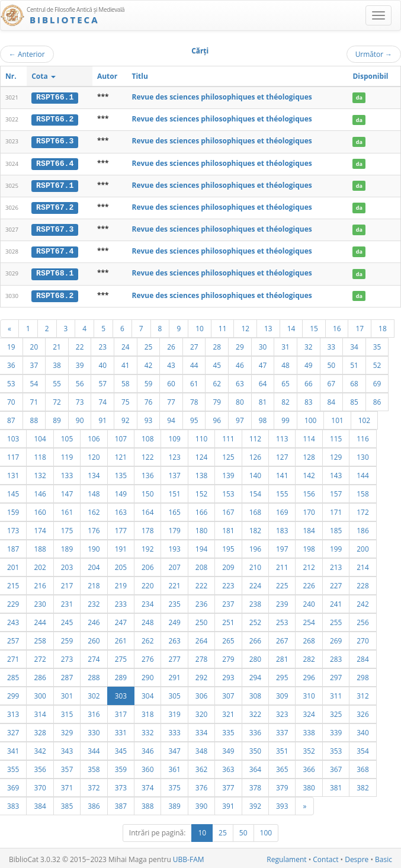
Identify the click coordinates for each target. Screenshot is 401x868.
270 (362, 638)
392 (255, 803)
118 (40, 454)
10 (200, 326)
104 (40, 436)
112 (255, 436)
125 (228, 454)
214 (362, 565)
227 (336, 583)
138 (201, 473)
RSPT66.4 (55, 162)
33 (332, 344)
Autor (107, 76)
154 (255, 491)
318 (147, 712)
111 (228, 436)
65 (285, 381)
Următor (374, 54)
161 (67, 510)
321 (228, 712)
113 (282, 436)
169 (282, 510)
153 (228, 491)
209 (228, 565)
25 (149, 344)
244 (40, 620)
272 (40, 656)
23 (102, 344)
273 (67, 656)
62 (217, 381)
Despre (357, 857)
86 (377, 399)
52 (377, 363)
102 (364, 418)
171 (336, 510)
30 (263, 344)
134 (94, 473)
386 (94, 803)
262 (147, 638)
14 (291, 326)
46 (240, 363)
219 (121, 583)
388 (147, 803)
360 (147, 767)
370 (40, 785)
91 (102, 418)
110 (201, 436)
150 (147, 491)
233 (121, 601)
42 (149, 363)
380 (309, 785)
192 (147, 546)
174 (40, 528)
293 (228, 675)
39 (80, 363)
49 (309, 363)
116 (362, 436)
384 (40, 803)
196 (255, 546)
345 (121, 748)
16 (337, 326)
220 (147, 583)
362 (201, 767)
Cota (44, 76)
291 (174, 675)
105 (67, 436)
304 (147, 693)
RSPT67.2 (55, 206)
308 (255, 693)
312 (362, 693)
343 (67, 748)
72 (57, 399)
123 (174, 454)
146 (40, 491)
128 (309, 454)
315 (67, 712)
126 (255, 454)
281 (282, 656)
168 (255, 510)
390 (201, 803)
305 (174, 693)
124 (201, 454)
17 (360, 326)
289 (121, 675)
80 (240, 399)
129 (336, 454)
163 (121, 510)
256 (362, 620)
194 (201, 546)
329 (67, 730)
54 (34, 381)
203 (67, 565)
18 (383, 326)
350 (255, 748)
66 (309, 381)
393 (282, 803)
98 (263, 418)
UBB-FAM (189, 857)
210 (255, 565)
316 (94, 712)
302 (94, 693)
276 (147, 656)
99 (285, 418)
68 (354, 381)
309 (282, 693)
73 (80, 399)
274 (94, 656)
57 (102, 381)
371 (67, 785)
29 (240, 344)
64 (263, 381)
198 (309, 546)
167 (228, 510)
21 (57, 344)
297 (336, 675)
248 (147, 620)
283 (336, 656)
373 (121, 785)
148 (94, 491)
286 (40, 675)
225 (282, 583)
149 (121, 491)
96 (217, 418)
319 (174, 712)
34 (354, 344)
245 (67, 620)
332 (147, 730)
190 (94, 546)
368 (362, 767)
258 (40, 638)
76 (149, 399)
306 (201, 693)
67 (332, 381)
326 (362, 712)
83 (309, 399)
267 (282, 638)
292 (201, 675)
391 (228, 803)
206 (147, 565)
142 (309, 473)
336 (255, 730)
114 (309, 436)
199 (336, 546)
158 (362, 491)
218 (94, 583)
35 (377, 344)
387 (121, 803)
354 (362, 748)
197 (282, 546)
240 (309, 601)
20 (34, 344)
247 (121, 620)
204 (94, 565)
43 (171, 363)
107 (121, 436)
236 (201, 601)
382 (362, 785)
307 (228, 693)
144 (362, 473)
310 (309, 693)
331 (121, 730)
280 (255, 656)
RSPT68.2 (55, 293)
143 (336, 473)
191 (121, 546)
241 (336, 601)
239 (282, 601)
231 (67, 601)
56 (80, 381)
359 (121, 767)
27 (194, 344)
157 (336, 491)
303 (121, 693)
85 (354, 399)
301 (67, 693)
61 (194, 381)
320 (201, 712)
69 (377, 381)
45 (217, 363)
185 (336, 528)
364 (255, 767)
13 (268, 326)
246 (94, 620)
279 (228, 656)
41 (126, 363)
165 (174, 510)
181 (228, 528)
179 (174, 528)
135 (121, 473)
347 (174, 748)
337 (282, 730)
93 (149, 418)
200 (362, 546)
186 (362, 528)
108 (147, 436)
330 (94, 730)
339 (336, 730)
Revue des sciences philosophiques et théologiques (222, 97)
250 (201, 620)
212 (309, 565)
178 (147, 528)
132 (40, 473)
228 (362, 583)
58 (126, 381)
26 (171, 344)
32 (309, 344)
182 (255, 528)
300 (40, 693)
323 (282, 712)
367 (336, 767)
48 (285, 363)
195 (228, 546)
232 (94, 601)
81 (263, 399)
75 (126, 399)
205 (121, 565)
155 (282, 491)
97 (240, 418)
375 (174, 785)
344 (94, 748)
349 (228, 748)
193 (174, 546)
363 (228, 767)
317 (121, 712)
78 (194, 399)
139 (228, 473)
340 (362, 730)
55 (57, 381)
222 (201, 583)
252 (255, 620)
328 (40, 730)
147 (67, 491)
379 (282, 785)
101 (337, 418)
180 (201, 528)
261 (121, 638)
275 (121, 656)
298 (362, 675)
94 (171, 418)
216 (40, 583)
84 (332, 399)
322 (255, 712)
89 (57, 418)
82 (285, 399)
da (359, 97)
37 (34, 363)
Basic (384, 857)
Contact (325, 857)
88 (34, 418)
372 (94, 785)
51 (354, 363)
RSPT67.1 (55, 184)
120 (94, 454)
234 (147, 601)
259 (67, 638)
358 (94, 767)
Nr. (11, 76)
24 (126, 344)
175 (67, 528)
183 (282, 528)
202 (40, 565)
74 (102, 399)
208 (201, 565)
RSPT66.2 (55, 119)
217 (67, 583)
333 (174, 730)
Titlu (139, 76)
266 (255, 638)
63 (240, 381)
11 (223, 326)
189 (67, 546)
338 (309, 730)
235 (174, 601)
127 (282, 454)
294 (255, 675)
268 (309, 638)
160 (40, 510)
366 (309, 767)
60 (171, 381)
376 (201, 785)
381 (336, 785)
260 (94, 638)
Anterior (27, 54)
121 (121, 454)
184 (309, 528)
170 (309, 510)
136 (147, 473)
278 (201, 656)
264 (201, 638)
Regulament (286, 857)
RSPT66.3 (55, 141)
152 (201, 491)
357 (67, 767)
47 (263, 363)
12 (245, 326)
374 (147, 785)
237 (228, 601)
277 (174, 656)
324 (309, 712)
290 (147, 675)
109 (174, 436)
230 (40, 601)
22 (80, 344)
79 (217, 399)
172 (362, 510)
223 (228, 583)
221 (174, 583)
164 (147, 510)
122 (147, 454)
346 (147, 748)
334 (201, 730)
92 (126, 418)
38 (57, 363)
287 (67, 675)
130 (362, 454)
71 (34, 399)
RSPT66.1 (55, 97)
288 (94, 675)
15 (314, 326)
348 (201, 748)
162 (94, 510)
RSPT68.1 (55, 271)
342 (40, 748)
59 (149, 381)
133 (67, 473)
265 (228, 638)
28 (217, 344)
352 (309, 748)
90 (80, 418)
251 (228, 620)
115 (336, 436)
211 (282, 565)
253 (282, 620)
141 (282, 473)
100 (310, 418)
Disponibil (370, 76)
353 (336, 748)
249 (174, 620)
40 (102, 363)
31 (285, 344)
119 (67, 454)
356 (40, 767)
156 (309, 491)
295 (282, 675)
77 (171, 399)
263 (174, 638)
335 (228, 730)
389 (174, 803)
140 (255, 473)
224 (255, 583)
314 (40, 712)
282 (309, 656)
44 (194, 363)
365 (282, 767)
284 (362, 656)
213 (336, 565)
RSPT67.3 (55, 228)
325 (336, 712)
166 (201, 510)
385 (67, 803)
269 (336, 638)
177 (121, 528)
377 (228, 785)
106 (94, 436)
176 (94, 528)
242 (362, 601)
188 (40, 546)
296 (309, 675)
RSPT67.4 (55, 250)
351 (282, 748)
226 (309, 583)
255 (336, 620)
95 (194, 418)
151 (174, 491)
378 (255, 785)
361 (174, 767)
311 (336, 693)
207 (174, 565)
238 (255, 601)
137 (174, 473)
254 (309, 620)
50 (332, 363)
